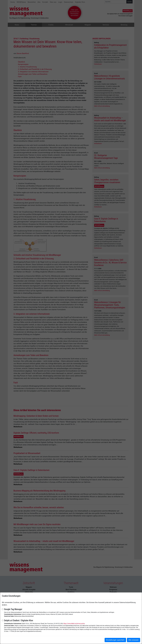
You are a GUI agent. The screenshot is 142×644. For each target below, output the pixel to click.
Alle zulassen (134, 640)
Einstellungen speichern (115, 640)
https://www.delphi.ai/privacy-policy (74, 624)
